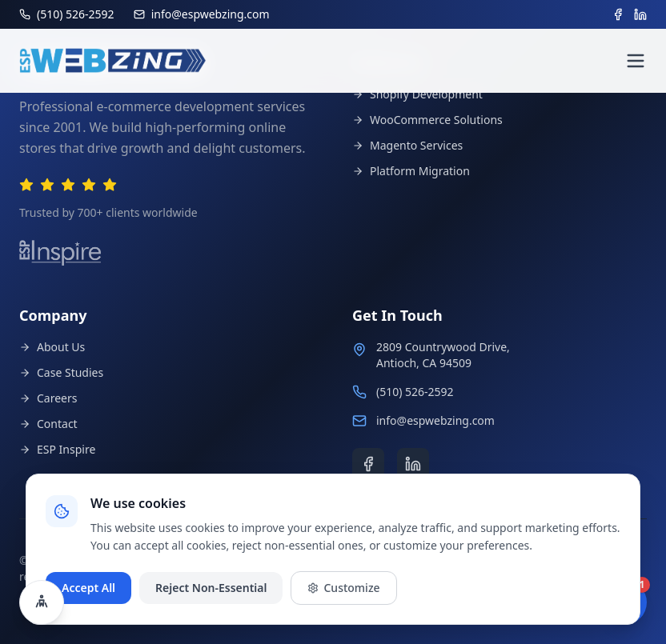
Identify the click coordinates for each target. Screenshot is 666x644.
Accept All (88, 588)
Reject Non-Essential (211, 588)
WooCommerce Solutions (427, 120)
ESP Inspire (57, 449)
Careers (48, 398)
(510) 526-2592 (415, 392)
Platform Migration (411, 171)
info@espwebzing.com (435, 420)
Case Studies (61, 372)
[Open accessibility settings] (42, 602)
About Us (52, 347)
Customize (343, 588)
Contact (48, 424)
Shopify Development (417, 94)
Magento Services (407, 145)
